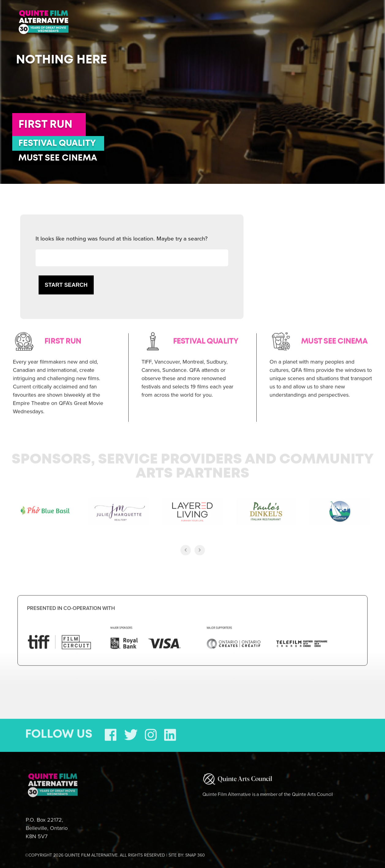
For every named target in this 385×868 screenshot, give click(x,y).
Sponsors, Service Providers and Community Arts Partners (193, 462)
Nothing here (61, 60)
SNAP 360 (195, 851)
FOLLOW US (59, 730)
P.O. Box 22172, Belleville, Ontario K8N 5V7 (47, 824)
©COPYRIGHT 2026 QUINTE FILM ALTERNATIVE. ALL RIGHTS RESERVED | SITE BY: (115, 851)
